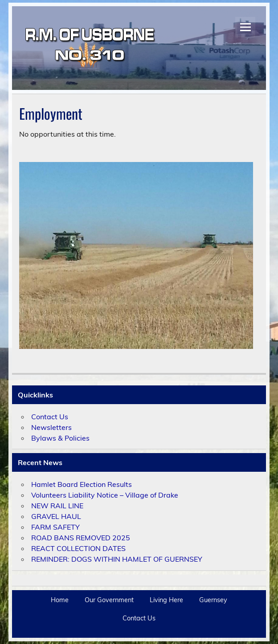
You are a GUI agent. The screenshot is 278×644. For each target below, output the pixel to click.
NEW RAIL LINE (57, 506)
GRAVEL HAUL (56, 516)
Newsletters (51, 427)
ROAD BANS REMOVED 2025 (81, 538)
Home (60, 600)
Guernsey (213, 600)
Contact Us (50, 417)
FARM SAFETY (55, 527)
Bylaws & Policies (60, 438)
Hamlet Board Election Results (82, 484)
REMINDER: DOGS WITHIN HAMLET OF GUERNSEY (117, 559)
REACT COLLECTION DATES (78, 548)
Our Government (109, 600)
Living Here (166, 600)
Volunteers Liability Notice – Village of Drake (105, 495)
